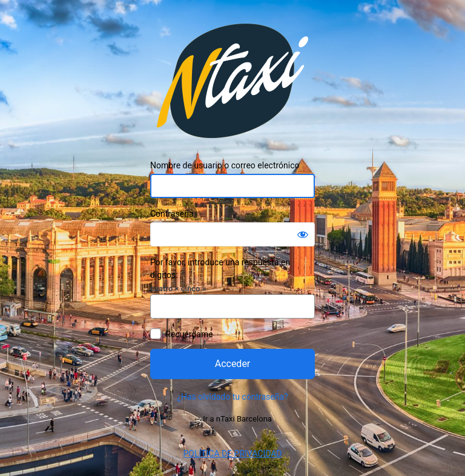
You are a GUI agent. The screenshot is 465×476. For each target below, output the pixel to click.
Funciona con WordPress (232, 81)
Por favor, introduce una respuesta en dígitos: (220, 269)
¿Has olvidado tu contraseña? (232, 397)
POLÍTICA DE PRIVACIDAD (232, 454)
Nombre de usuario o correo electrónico (225, 165)
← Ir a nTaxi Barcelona (232, 419)
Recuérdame (189, 334)
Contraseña (172, 214)
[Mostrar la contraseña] (303, 234)
